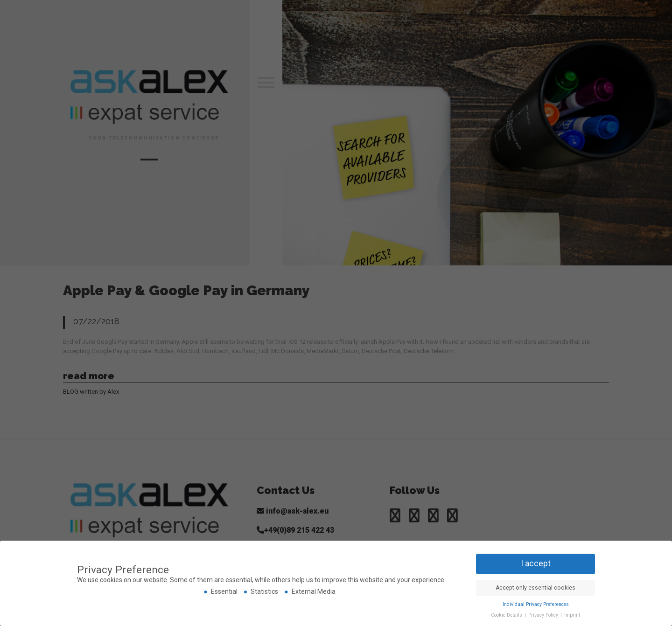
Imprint (572, 615)
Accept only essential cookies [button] (535, 588)
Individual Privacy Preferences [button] (536, 604)
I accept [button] (536, 563)
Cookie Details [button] (507, 615)
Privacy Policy (544, 615)
